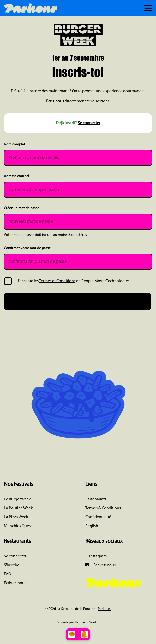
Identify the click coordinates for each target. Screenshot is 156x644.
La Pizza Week (16, 517)
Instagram (98, 556)
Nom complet (14, 144)
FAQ (8, 574)
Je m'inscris (78, 301)
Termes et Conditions (57, 281)
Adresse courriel (16, 176)
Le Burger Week (17, 499)
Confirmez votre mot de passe (27, 248)
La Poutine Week (18, 508)
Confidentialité (98, 517)
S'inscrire (12, 565)
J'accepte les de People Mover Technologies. (74, 281)
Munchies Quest (18, 526)
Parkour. (104, 609)
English (92, 526)
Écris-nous (55, 101)
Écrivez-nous (15, 583)
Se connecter (89, 123)
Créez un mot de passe (22, 208)
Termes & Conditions (103, 508)
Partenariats (96, 499)
